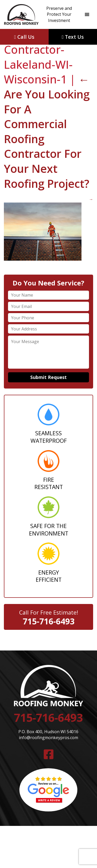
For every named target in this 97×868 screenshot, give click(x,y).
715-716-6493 (49, 621)
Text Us (73, 37)
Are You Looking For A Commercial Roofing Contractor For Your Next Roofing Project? (47, 131)
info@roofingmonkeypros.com (48, 738)
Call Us (24, 37)
